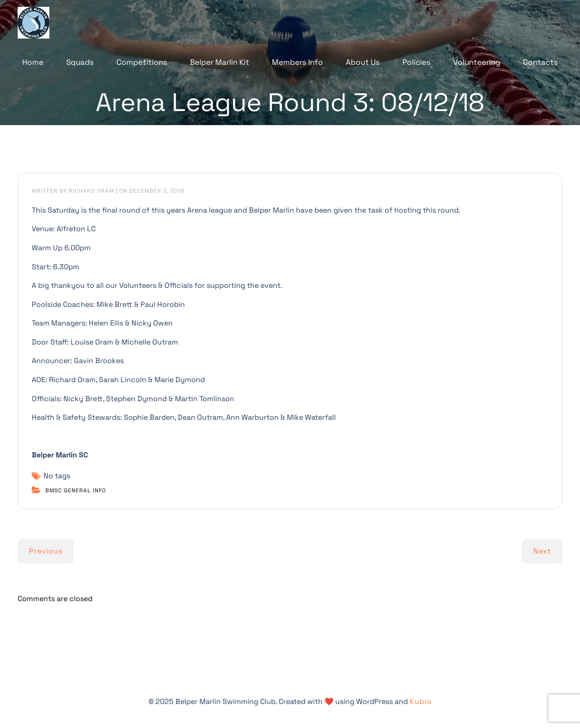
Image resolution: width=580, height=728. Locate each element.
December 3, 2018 (157, 191)
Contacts (540, 62)
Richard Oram (92, 191)
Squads (80, 62)
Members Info (297, 62)
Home (33, 62)
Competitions (142, 62)
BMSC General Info (76, 490)
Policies (416, 62)
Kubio (421, 701)
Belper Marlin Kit (220, 62)
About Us (363, 62)
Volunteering (477, 62)
